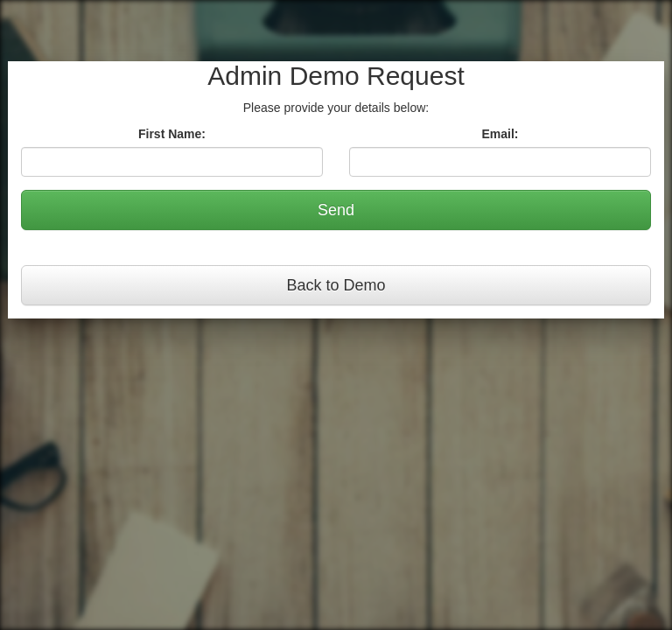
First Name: (172, 134)
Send (336, 210)
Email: (500, 134)
